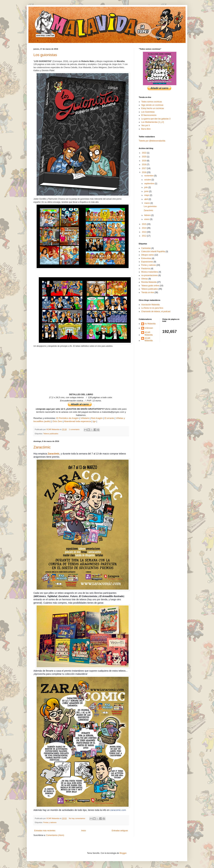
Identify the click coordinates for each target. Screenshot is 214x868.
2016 (144, 172)
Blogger (123, 853)
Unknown (149, 328)
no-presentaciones (150, 275)
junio (147, 191)
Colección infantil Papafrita (153, 252)
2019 (144, 161)
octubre (148, 180)
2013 (144, 232)
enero (147, 219)
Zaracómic (42, 447)
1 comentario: (75, 429)
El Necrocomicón (149, 115)
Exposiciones (147, 262)
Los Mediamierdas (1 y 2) (153, 122)
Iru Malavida (150, 324)
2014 (144, 228)
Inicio (84, 831)
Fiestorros (146, 269)
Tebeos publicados (51, 434)
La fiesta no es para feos (152, 308)
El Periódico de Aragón (68, 418)
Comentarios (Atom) (55, 835)
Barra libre (146, 129)
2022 (144, 153)
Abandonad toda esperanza (77, 421)
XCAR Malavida (149, 334)
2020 (144, 157)
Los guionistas (45, 55)
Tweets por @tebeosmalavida (152, 141)
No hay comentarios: (77, 818)
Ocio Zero (57, 421)
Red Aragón (97, 418)
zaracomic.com (118, 810)
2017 (144, 168)
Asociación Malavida (150, 305)
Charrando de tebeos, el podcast (156, 311)
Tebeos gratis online (150, 286)
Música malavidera (150, 272)
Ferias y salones (50, 822)
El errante (109, 418)
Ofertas (145, 279)
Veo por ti (146, 125)
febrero (148, 215)
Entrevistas (146, 258)
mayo (147, 195)
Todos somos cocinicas (152, 102)
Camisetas (146, 248)
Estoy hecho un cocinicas (153, 108)
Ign (94, 421)
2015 (144, 224)
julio (146, 187)
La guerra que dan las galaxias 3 (156, 119)
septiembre (150, 184)
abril (146, 199)
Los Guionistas (148, 112)
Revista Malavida (149, 282)
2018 (144, 165)
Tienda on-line (148, 292)
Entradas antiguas (120, 831)
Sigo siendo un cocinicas (152, 105)
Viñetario (85, 418)
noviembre (149, 176)
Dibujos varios (148, 255)
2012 (144, 236)
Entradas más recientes (45, 831)
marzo (147, 203)
